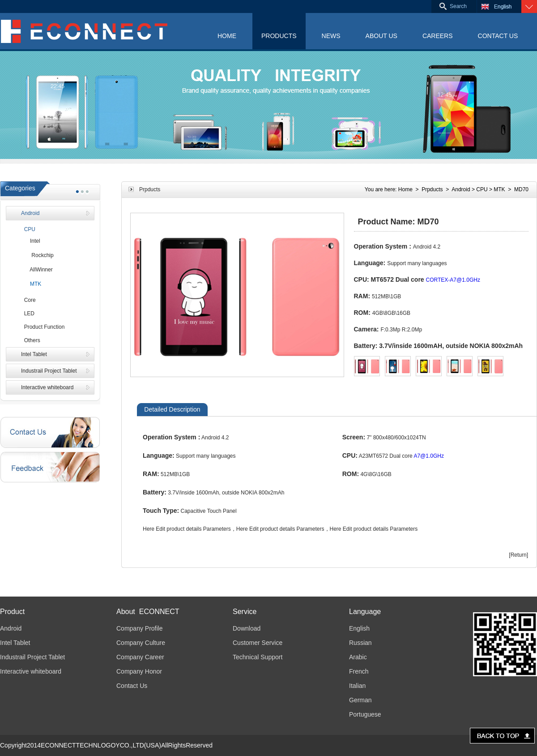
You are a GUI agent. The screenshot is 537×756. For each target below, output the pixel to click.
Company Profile (140, 628)
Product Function (43, 327)
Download (247, 628)
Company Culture (141, 643)
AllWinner (37, 270)
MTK (31, 284)
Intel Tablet (34, 354)
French (359, 671)
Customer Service (258, 643)
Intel (31, 241)
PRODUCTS (279, 36)
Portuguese (365, 714)
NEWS (331, 36)
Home (405, 189)
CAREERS (438, 36)
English (359, 628)
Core (28, 300)
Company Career (140, 657)
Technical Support (258, 657)
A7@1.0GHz (429, 456)
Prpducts (432, 189)
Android (30, 213)
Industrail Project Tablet (49, 371)
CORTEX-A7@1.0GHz (453, 280)
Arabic (358, 657)
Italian (357, 686)
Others (31, 340)
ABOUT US (381, 36)
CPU (28, 229)
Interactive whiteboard (47, 387)
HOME (227, 36)
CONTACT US (498, 36)
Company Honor (139, 671)
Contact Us (132, 686)
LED (28, 314)
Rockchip (37, 255)
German (360, 700)
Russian (360, 643)
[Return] (518, 555)
